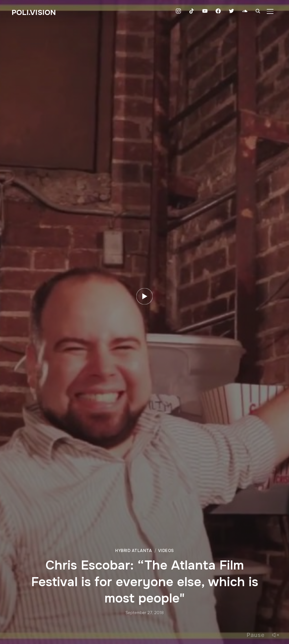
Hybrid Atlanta (133, 551)
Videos (166, 551)
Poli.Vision (34, 13)
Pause (256, 635)
